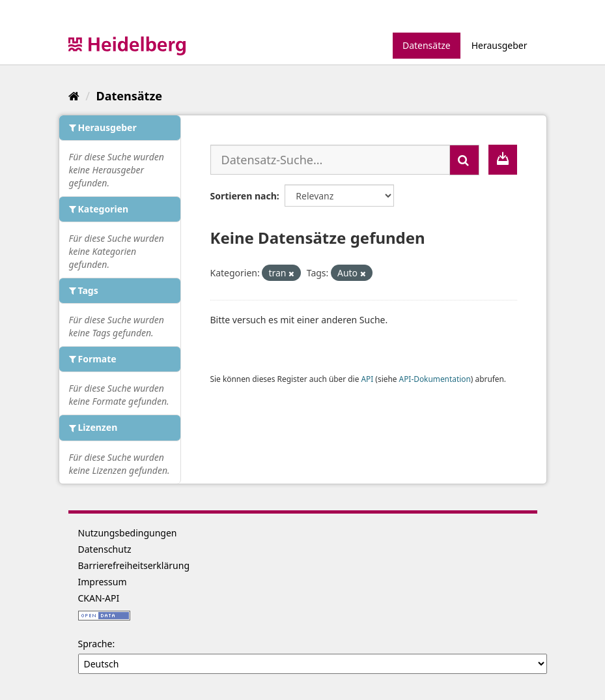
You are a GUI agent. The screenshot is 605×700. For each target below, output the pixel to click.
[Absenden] (464, 160)
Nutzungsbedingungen (128, 533)
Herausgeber (499, 45)
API (367, 379)
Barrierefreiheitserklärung (134, 565)
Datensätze (427, 45)
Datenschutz (105, 549)
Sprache (95, 644)
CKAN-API (99, 598)
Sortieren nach (244, 196)
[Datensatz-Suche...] (330, 160)
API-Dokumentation (435, 379)
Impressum (103, 582)
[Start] (74, 96)
